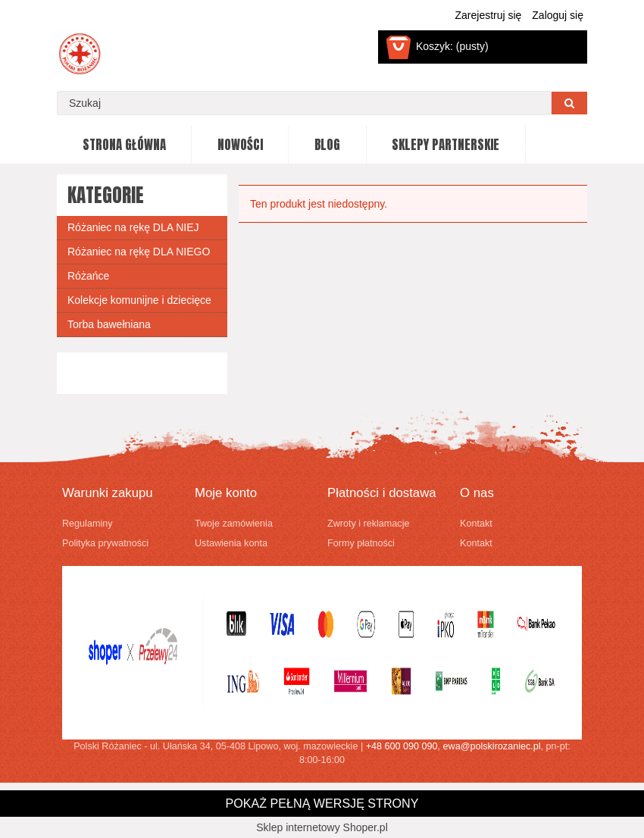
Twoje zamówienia (234, 524)
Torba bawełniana (109, 324)
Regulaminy (88, 524)
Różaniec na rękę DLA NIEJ (133, 227)
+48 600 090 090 (402, 746)
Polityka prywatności (105, 543)
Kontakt (476, 524)
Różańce (88, 276)
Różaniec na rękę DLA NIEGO (139, 252)
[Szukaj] (569, 103)
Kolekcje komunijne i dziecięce (139, 300)
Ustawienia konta (231, 543)
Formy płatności (361, 543)
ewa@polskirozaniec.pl (492, 746)
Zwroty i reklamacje (368, 524)
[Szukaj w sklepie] (304, 103)
